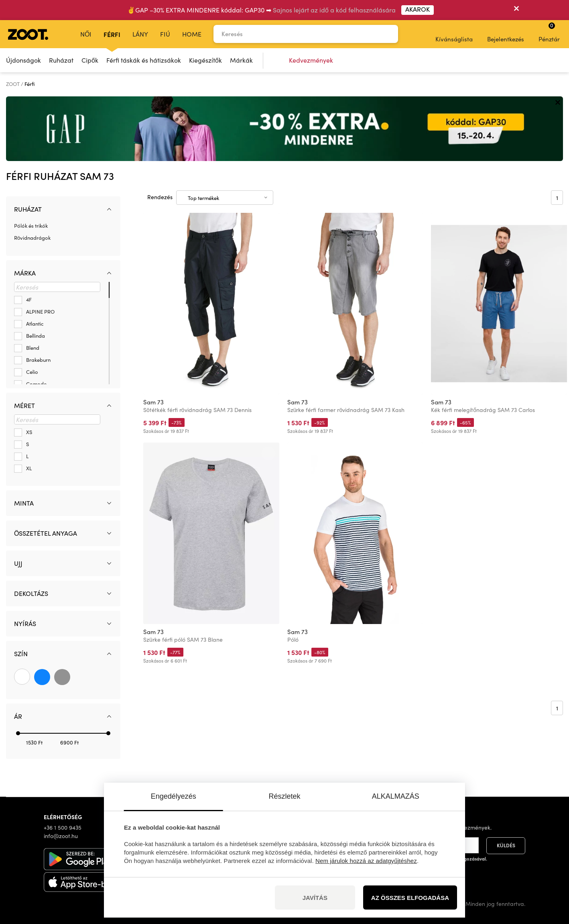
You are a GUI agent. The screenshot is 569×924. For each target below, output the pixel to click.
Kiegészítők (205, 60)
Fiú (165, 34)
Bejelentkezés (506, 34)
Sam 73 (153, 402)
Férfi (112, 34)
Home (192, 34)
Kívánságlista (454, 34)
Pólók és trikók (31, 226)
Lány (140, 34)
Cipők (90, 60)
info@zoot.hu (61, 836)
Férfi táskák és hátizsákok (144, 60)
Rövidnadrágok (32, 238)
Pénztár (549, 32)
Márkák (241, 60)
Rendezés (160, 197)
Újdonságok (23, 60)
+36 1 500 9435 (63, 827)
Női (86, 34)
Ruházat (61, 60)
